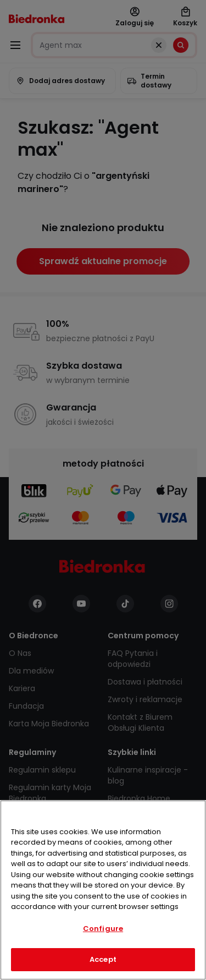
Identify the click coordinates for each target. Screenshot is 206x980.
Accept (103, 959)
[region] (103, 890)
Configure (103, 929)
